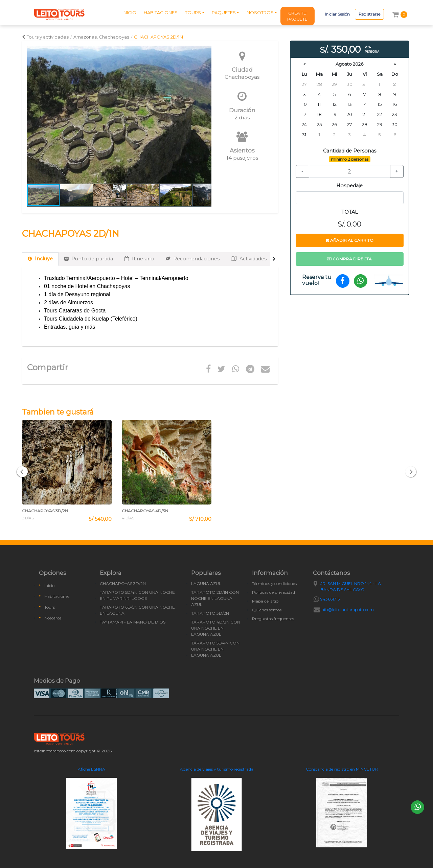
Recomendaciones (192, 259)
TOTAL (350, 212)
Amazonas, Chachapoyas (101, 37)
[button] (205, 115)
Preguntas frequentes (273, 619)
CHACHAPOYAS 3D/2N (123, 583)
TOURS (193, 13)
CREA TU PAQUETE (297, 16)
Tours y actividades (45, 37)
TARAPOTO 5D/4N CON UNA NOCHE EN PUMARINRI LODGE (137, 595)
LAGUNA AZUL (206, 583)
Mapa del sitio (265, 601)
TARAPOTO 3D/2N (210, 613)
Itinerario (139, 259)
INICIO (129, 13)
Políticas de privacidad (274, 592)
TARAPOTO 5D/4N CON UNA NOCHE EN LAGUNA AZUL (215, 649)
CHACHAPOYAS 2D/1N (158, 37)
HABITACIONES (161, 13)
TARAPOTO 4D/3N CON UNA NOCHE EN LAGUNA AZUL (216, 628)
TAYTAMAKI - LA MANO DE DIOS (133, 622)
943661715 (330, 599)
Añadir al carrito (349, 240)
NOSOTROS (260, 13)
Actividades (249, 259)
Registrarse (369, 14)
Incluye (40, 259)
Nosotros (53, 618)
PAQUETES (224, 13)
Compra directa (349, 259)
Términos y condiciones (274, 583)
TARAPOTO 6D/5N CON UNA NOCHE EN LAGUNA (137, 610)
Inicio (49, 585)
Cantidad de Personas (350, 151)
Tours (50, 607)
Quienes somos (267, 610)
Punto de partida (89, 259)
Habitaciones (57, 596)
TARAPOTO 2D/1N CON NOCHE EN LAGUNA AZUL (215, 598)
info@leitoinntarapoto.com (347, 609)
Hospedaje (349, 186)
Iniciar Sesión (337, 14)
